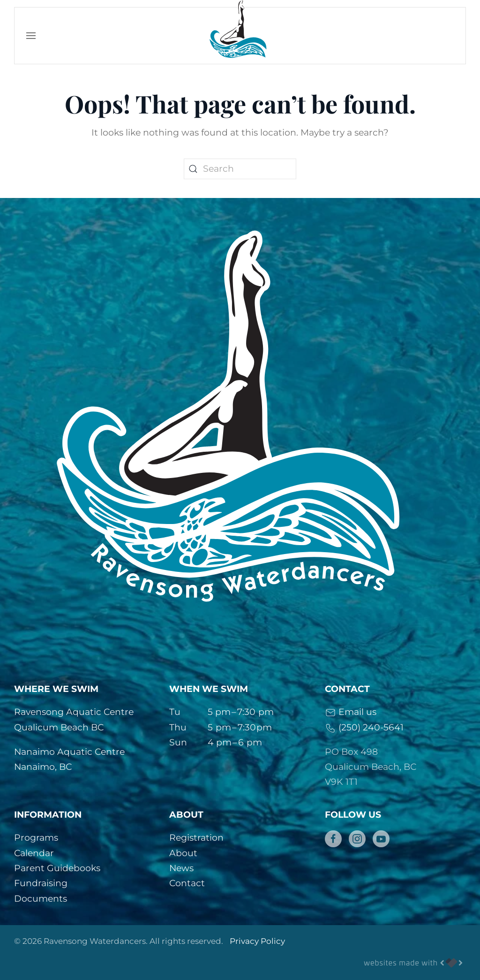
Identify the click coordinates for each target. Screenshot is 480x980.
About (183, 853)
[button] (31, 36)
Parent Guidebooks (57, 868)
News (181, 868)
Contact (187, 883)
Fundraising (41, 883)
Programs (36, 838)
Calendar (34, 853)
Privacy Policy (257, 941)
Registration (196, 838)
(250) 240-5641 (364, 727)
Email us (351, 712)
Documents (41, 899)
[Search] (240, 169)
